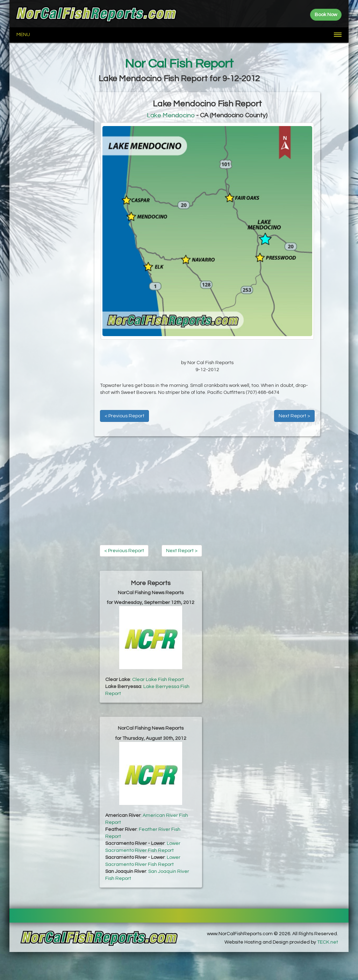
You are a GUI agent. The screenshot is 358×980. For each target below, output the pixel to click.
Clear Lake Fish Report (158, 680)
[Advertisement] (52, 197)
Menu (23, 35)
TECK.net (328, 942)
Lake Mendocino (171, 115)
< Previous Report (124, 416)
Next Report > (294, 416)
